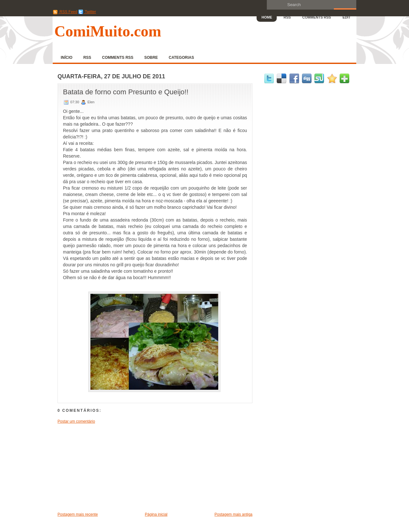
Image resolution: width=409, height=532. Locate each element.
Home (267, 17)
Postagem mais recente (78, 514)
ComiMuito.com (108, 31)
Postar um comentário (76, 421)
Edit (347, 17)
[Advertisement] (105, 467)
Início (67, 58)
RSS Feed (65, 12)
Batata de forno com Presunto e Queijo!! (126, 92)
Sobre (151, 58)
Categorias (181, 58)
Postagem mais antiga (233, 514)
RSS (287, 17)
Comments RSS (317, 17)
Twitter (87, 12)
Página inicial (156, 514)
